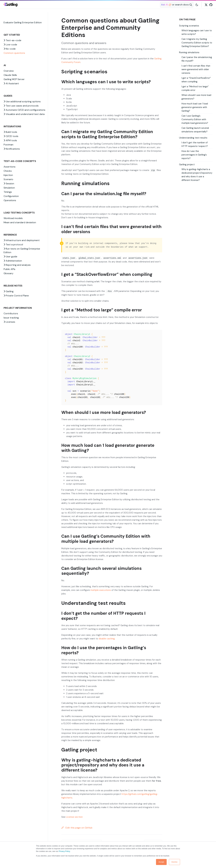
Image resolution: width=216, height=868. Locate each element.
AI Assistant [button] (11, 83)
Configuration (11, 196)
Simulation (9, 188)
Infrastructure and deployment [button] (22, 240)
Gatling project (187, 164)
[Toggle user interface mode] (197, 5)
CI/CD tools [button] (11, 136)
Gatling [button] (9, 291)
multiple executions (101, 590)
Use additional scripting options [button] (22, 101)
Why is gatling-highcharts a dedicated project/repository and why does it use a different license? (197, 175)
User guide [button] (10, 257)
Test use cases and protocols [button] (21, 106)
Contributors (11, 313)
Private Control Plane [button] (16, 296)
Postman (8, 145)
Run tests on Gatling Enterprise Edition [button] (22, 251)
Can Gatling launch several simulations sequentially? (195, 130)
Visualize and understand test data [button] (24, 114)
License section (74, 817)
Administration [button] (13, 261)
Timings (8, 192)
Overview (9, 71)
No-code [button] (10, 49)
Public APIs (9, 269)
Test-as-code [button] (12, 40)
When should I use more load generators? (196, 97)
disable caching (107, 639)
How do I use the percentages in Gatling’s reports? (194, 155)
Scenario (8, 179)
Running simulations (189, 52)
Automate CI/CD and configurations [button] (24, 110)
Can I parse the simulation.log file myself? (197, 59)
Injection (8, 175)
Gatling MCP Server (14, 79)
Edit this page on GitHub (77, 828)
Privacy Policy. (65, 851)
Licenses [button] (9, 322)
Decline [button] (174, 862)
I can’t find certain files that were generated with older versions (196, 69)
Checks (8, 171)
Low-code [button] (10, 45)
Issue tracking (11, 318)
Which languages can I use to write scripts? (197, 32)
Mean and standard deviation (20, 222)
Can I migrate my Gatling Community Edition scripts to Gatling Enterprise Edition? (197, 43)
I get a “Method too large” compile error (195, 88)
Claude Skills (10, 75)
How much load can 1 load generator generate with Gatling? (195, 107)
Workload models (13, 218)
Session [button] (9, 183)
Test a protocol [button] (13, 244)
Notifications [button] (12, 149)
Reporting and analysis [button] (17, 265)
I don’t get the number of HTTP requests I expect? (195, 144)
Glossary (8, 273)
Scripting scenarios (189, 26)
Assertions (10, 167)
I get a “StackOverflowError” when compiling (196, 80)
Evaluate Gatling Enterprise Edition (23, 22)
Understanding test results (193, 138)
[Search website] (177, 5)
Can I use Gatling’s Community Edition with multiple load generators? (195, 119)
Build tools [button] (10, 132)
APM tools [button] (10, 140)
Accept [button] (161, 862)
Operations (10, 200)
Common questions (14, 53)
